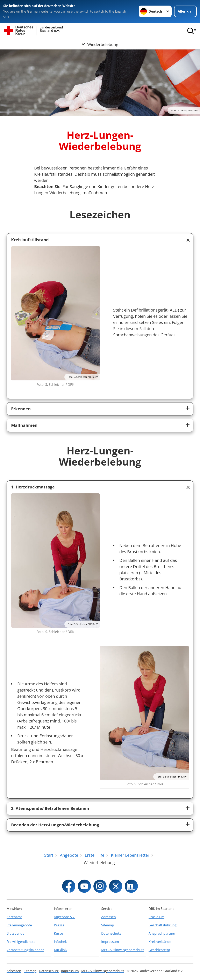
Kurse (58, 933)
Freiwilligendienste (21, 942)
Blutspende (15, 933)
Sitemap (108, 925)
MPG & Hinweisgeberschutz (123, 950)
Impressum (110, 942)
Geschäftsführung (163, 925)
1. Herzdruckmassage (33, 487)
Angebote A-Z (64, 917)
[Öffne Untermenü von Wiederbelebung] (100, 44)
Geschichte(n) (159, 950)
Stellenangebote (19, 925)
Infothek (60, 942)
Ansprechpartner (162, 933)
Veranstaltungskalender (25, 950)
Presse (59, 925)
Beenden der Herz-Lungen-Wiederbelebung (55, 825)
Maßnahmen (24, 425)
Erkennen (21, 409)
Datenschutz (111, 933)
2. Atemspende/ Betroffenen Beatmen (50, 808)
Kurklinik (61, 950)
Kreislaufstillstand (30, 240)
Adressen (109, 917)
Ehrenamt (14, 917)
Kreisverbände (160, 942)
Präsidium (156, 917)
